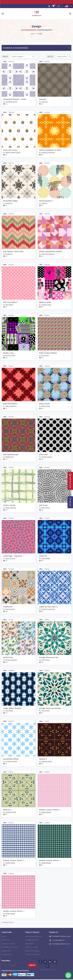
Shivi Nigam (9, 305)
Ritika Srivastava (11, 406)
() (5, 104)
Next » (11, 922)
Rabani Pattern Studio (13, 152)
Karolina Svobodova (48, 152)
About (4, 936)
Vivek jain (44, 102)
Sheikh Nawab (46, 812)
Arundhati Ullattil (11, 102)
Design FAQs (6, 951)
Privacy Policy (7, 954)
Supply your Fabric (8, 944)
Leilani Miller (46, 558)
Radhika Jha (9, 457)
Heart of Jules (10, 558)
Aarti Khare (9, 711)
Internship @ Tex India (10, 947)
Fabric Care (6, 940)
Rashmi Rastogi (11, 508)
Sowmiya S (9, 203)
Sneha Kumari (10, 609)
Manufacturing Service (34, 936)
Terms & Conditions (33, 954)
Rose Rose (45, 355)
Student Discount (32, 940)
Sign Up (32, 965)
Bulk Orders (29, 944)
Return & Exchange (32, 951)
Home (33, 34)
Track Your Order (32, 947)
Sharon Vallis (46, 406)
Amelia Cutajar (46, 305)
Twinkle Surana (46, 457)
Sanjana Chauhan (11, 660)
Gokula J (44, 203)
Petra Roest (45, 660)
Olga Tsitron (46, 508)
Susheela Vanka (47, 761)
